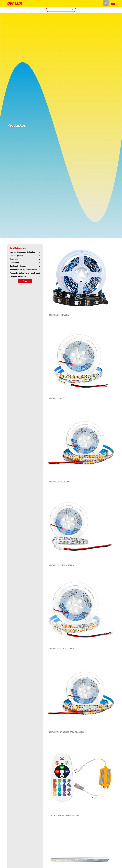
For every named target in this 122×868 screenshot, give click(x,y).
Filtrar (25, 281)
